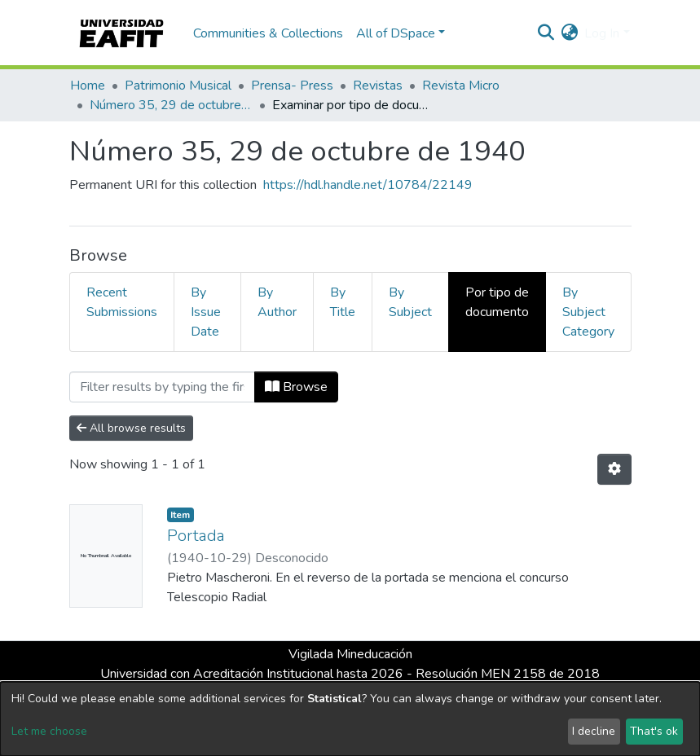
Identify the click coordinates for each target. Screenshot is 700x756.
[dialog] (350, 719)
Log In (602, 33)
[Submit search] (546, 33)
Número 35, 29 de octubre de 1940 (171, 105)
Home (88, 86)
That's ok (654, 731)
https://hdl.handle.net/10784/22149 (368, 185)
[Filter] (162, 387)
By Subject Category (588, 312)
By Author (277, 302)
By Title (343, 302)
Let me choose (49, 731)
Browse (296, 387)
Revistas (378, 86)
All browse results (131, 428)
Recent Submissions (122, 302)
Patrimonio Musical (178, 86)
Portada (196, 536)
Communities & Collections (268, 33)
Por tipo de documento (497, 302)
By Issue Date (206, 312)
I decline (594, 731)
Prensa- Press (292, 86)
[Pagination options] (614, 469)
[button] (569, 33)
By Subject (410, 302)
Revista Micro (461, 86)
